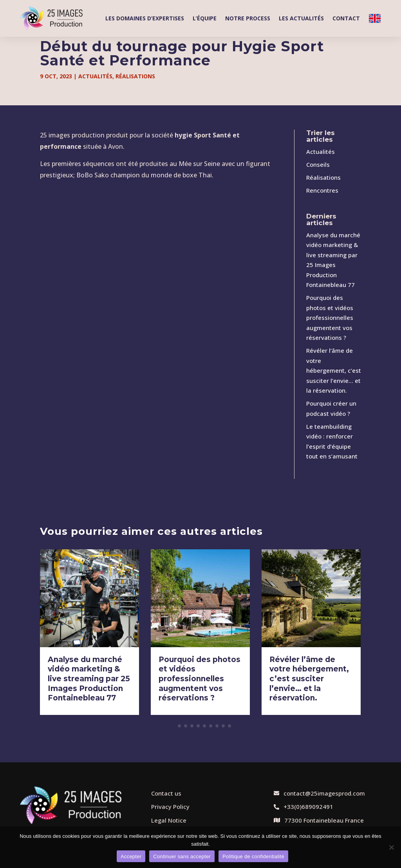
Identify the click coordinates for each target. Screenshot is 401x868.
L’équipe (205, 18)
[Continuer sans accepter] (391, 847)
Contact (346, 18)
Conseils (318, 164)
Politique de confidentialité (253, 856)
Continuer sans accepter (182, 856)
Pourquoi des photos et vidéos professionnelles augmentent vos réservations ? (330, 318)
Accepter (131, 856)
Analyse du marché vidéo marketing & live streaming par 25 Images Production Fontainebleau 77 (89, 679)
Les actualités (301, 18)
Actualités (95, 76)
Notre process (248, 18)
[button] (173, 726)
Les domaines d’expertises (145, 18)
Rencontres (322, 190)
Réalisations (135, 76)
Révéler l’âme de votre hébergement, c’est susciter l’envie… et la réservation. (334, 370)
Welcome (375, 18)
